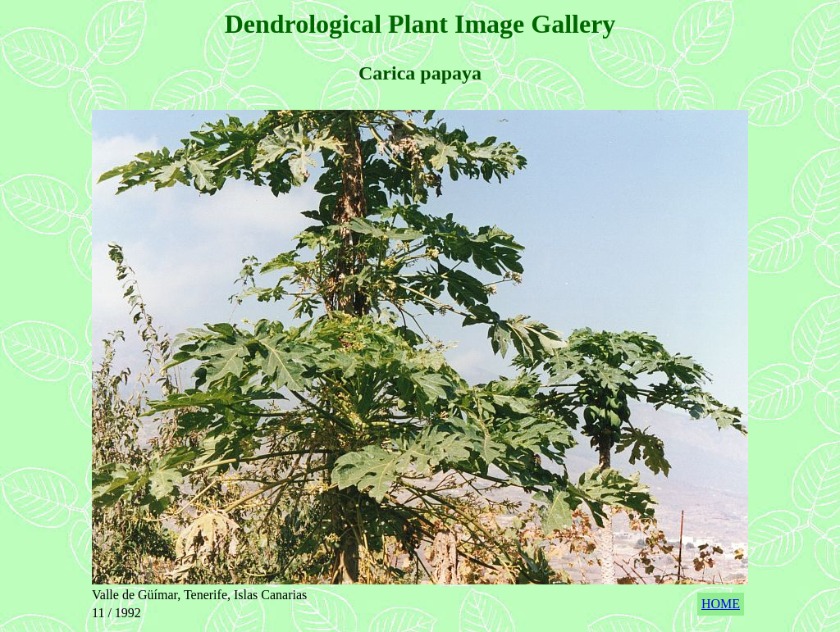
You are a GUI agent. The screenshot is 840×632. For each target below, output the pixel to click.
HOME (721, 604)
